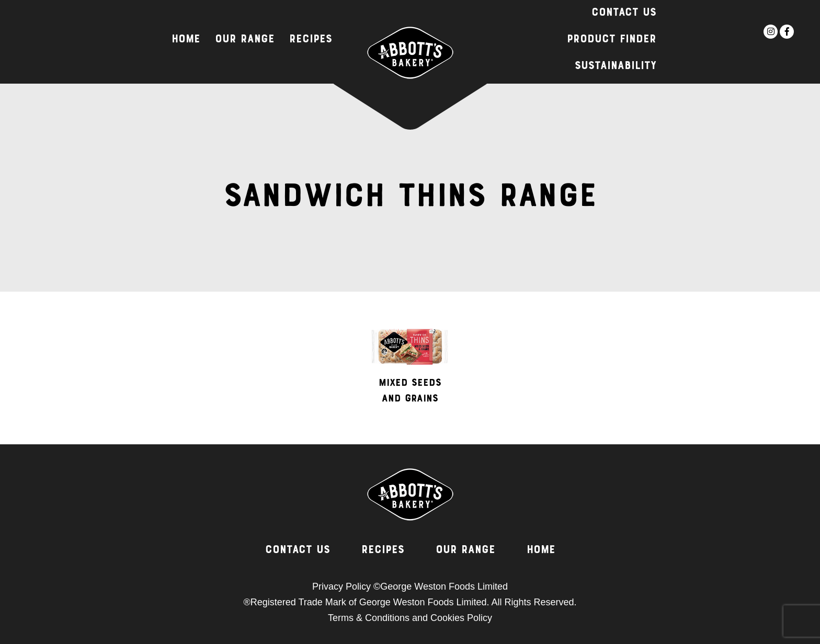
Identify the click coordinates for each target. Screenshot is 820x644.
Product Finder (612, 40)
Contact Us (624, 13)
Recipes (311, 40)
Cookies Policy (461, 618)
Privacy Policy (341, 586)
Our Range (245, 40)
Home (186, 40)
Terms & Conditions (369, 618)
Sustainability (616, 66)
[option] (410, 371)
